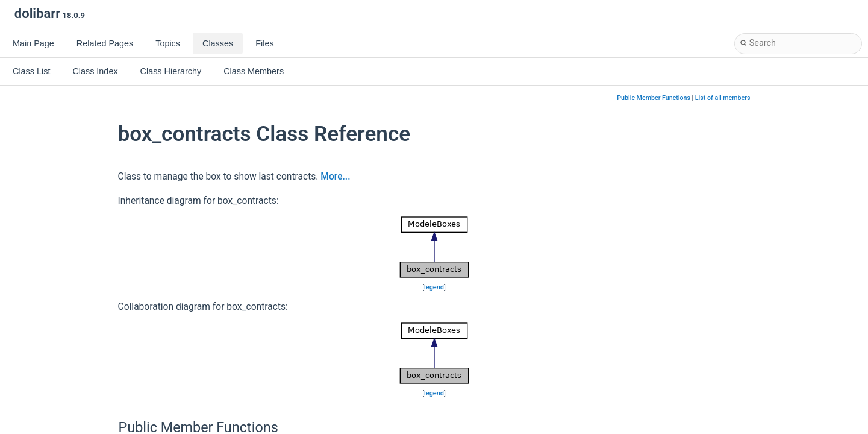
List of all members (723, 98)
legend (434, 287)
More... (335, 177)
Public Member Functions (654, 98)
